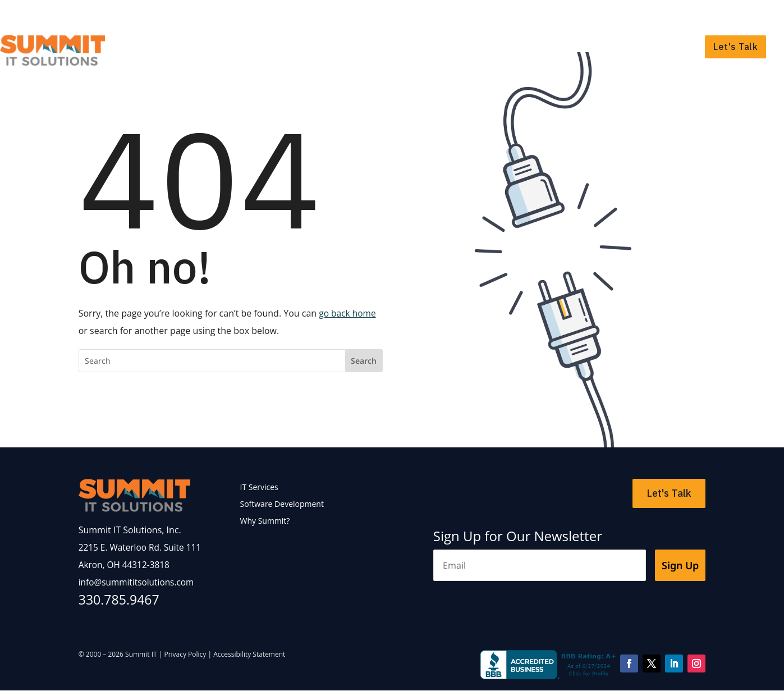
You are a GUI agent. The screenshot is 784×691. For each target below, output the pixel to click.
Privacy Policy (185, 655)
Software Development (549, 47)
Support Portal (668, 15)
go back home (348, 313)
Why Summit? (657, 47)
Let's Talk (735, 47)
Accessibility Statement (249, 655)
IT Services (447, 47)
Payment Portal (737, 15)
